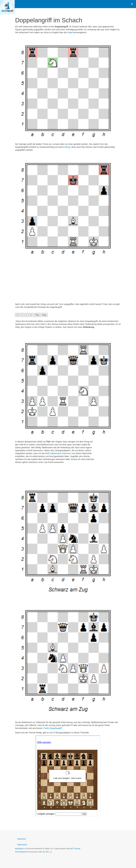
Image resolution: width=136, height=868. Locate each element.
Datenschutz (22, 845)
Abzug (67, 147)
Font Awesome (21, 852)
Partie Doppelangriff (53, 728)
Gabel (70, 32)
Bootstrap (19, 849)
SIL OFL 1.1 (47, 852)
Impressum (22, 839)
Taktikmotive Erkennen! (61, 453)
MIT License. (76, 849)
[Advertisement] (68, 281)
